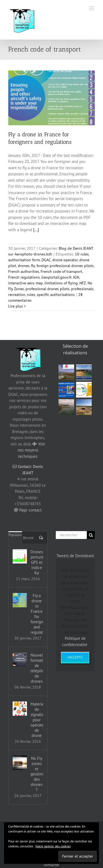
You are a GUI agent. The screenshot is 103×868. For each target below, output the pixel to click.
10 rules (82, 254)
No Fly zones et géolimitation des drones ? (37, 774)
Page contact (30, 510)
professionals (82, 289)
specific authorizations (56, 295)
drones (24, 266)
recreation (17, 295)
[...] (36, 230)
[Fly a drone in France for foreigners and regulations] (20, 600)
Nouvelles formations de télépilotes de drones (37, 668)
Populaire (15, 535)
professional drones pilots (48, 289)
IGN (76, 277)
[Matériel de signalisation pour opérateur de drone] (20, 709)
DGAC (46, 260)
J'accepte (75, 657)
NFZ (83, 283)
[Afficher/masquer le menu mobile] (92, 8)
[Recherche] (91, 535)
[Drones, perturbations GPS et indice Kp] (20, 556)
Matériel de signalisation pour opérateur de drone (37, 720)
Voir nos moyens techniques (31, 450)
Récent (28, 538)
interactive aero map (26, 283)
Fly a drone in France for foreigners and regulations (37, 614)
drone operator (65, 260)
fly (33, 266)
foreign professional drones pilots (65, 266)
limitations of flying (61, 283)
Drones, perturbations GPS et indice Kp (37, 562)
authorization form (24, 260)
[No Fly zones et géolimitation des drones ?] (20, 763)
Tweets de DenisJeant (75, 556)
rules (31, 295)
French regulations (24, 277)
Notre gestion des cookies (53, 846)
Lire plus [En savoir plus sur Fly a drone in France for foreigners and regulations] (16, 306)
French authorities (24, 271)
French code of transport (61, 271)
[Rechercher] (71, 535)
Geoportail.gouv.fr (56, 277)
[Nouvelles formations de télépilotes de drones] (20, 660)
